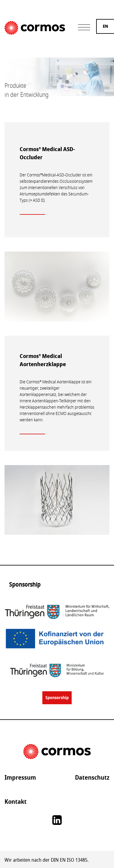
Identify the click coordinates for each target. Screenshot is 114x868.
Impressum (20, 778)
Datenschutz (92, 778)
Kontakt (16, 802)
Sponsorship (57, 698)
